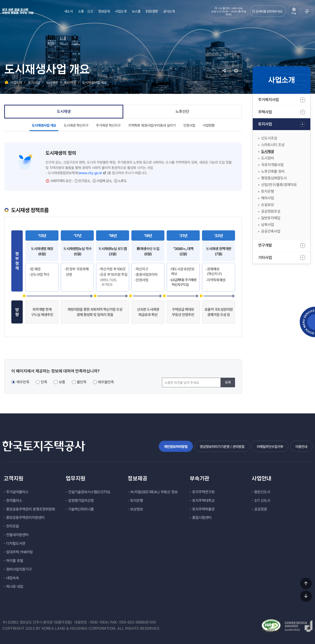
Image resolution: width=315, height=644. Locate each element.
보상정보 (137, 509)
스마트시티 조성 (273, 145)
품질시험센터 (202, 518)
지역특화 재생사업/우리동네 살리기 (152, 125)
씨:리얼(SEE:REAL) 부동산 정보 (154, 492)
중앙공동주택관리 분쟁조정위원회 (31, 509)
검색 (254, 11)
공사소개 (169, 11)
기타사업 (265, 258)
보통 (62, 382)
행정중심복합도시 (274, 178)
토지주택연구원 (203, 492)
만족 (44, 382)
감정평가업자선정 (81, 501)
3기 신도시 (262, 501)
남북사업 (268, 225)
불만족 (82, 382)
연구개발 (265, 245)
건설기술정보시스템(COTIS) (89, 492)
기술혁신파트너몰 (81, 509)
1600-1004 (99, 622)
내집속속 (13, 578)
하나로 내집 (15, 587)
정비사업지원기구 (19, 569)
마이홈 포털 (15, 561)
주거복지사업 (268, 100)
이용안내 (301, 447)
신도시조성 (269, 138)
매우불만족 (106, 382)
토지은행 (268, 191)
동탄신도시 (262, 492)
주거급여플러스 (17, 492)
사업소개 (121, 11)
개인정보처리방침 (176, 447)
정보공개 (104, 11)
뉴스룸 (136, 11)
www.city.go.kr (93, 173)
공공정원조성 (271, 211)
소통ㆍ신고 (85, 11)
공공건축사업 (271, 231)
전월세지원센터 (17, 535)
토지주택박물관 (203, 509)
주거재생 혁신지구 (108, 125)
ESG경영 (152, 11)
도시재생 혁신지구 (76, 125)
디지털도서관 (16, 543)
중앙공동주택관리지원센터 (25, 518)
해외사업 (268, 198)
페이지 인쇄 (236, 71)
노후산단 (182, 111)
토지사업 (265, 124)
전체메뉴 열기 (307, 11)
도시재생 (268, 152)
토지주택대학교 (203, 501)
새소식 (69, 11)
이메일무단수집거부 (270, 447)
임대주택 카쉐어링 (19, 552)
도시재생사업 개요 (94, 82)
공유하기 (224, 71)
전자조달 (13, 526)
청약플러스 (14, 501)
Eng (294, 13)
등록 (228, 382)
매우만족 (23, 382)
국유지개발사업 (272, 165)
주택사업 (265, 112)
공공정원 (261, 509)
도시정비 (268, 158)
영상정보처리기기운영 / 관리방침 (222, 447)
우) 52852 (10, 622)
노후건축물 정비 (273, 171)
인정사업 (189, 125)
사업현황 (209, 125)
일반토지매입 (271, 218)
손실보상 (268, 205)
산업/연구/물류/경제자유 (279, 185)
